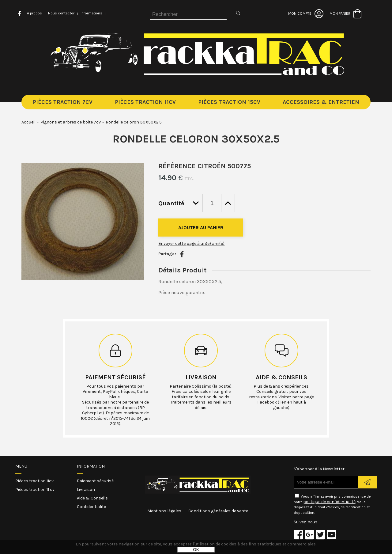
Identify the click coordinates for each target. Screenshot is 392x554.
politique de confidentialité (329, 502)
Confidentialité (91, 507)
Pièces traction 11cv (34, 481)
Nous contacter (61, 13)
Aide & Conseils (92, 498)
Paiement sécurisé (115, 377)
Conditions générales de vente (218, 511)
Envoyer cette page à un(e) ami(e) (191, 243)
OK (196, 550)
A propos (34, 13)
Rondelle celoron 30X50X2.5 (196, 139)
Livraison (201, 377)
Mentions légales (164, 511)
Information (91, 466)
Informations (91, 13)
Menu (21, 466)
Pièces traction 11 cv (35, 489)
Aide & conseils (281, 377)
